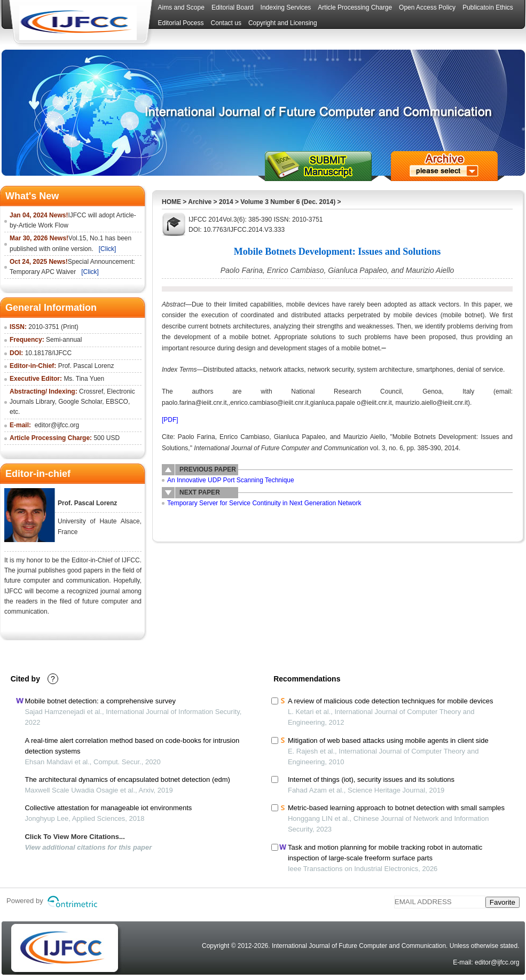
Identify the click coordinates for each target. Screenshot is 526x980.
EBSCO (117, 402)
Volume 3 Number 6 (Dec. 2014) (288, 202)
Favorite (503, 902)
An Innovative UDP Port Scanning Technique (231, 480)
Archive (200, 202)
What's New (32, 196)
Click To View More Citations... (74, 837)
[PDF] (170, 420)
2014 (226, 202)
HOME (171, 202)
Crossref (91, 391)
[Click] (108, 249)
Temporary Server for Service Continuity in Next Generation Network (264, 503)
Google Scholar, (81, 402)
